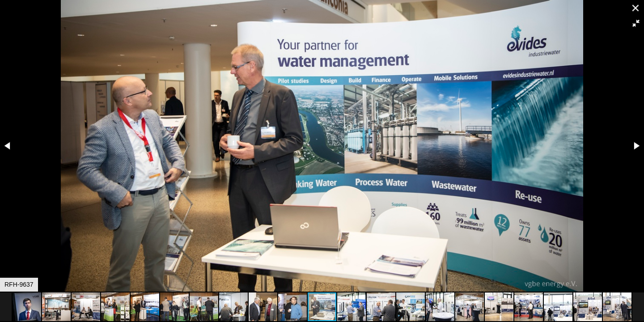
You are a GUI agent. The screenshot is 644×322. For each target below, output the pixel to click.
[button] (636, 23)
